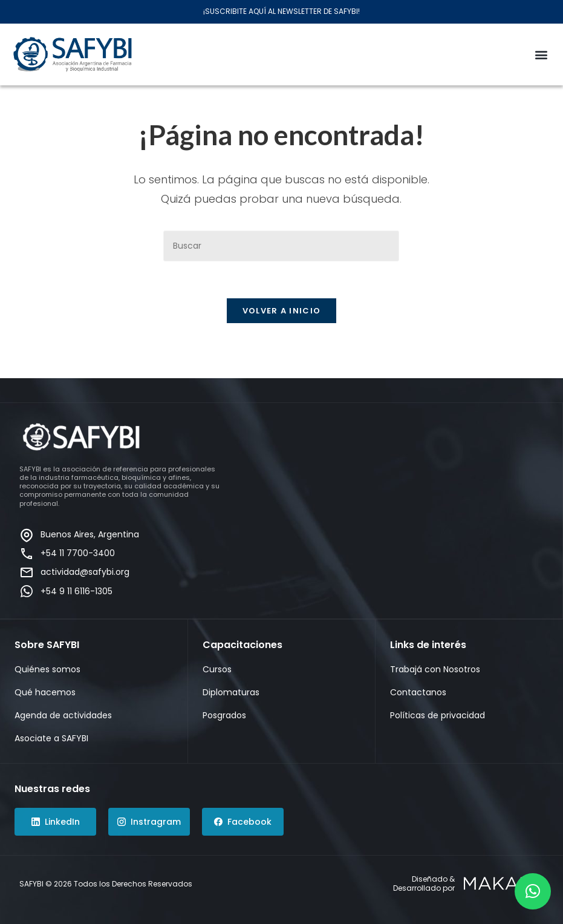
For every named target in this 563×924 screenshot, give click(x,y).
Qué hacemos (45, 692)
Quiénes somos (47, 669)
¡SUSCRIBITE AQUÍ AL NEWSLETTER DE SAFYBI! (281, 11)
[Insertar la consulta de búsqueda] (281, 246)
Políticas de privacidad (438, 715)
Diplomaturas (231, 692)
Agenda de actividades (63, 715)
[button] (541, 54)
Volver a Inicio (282, 311)
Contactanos (418, 692)
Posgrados (224, 715)
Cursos (217, 669)
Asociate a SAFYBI (51, 738)
